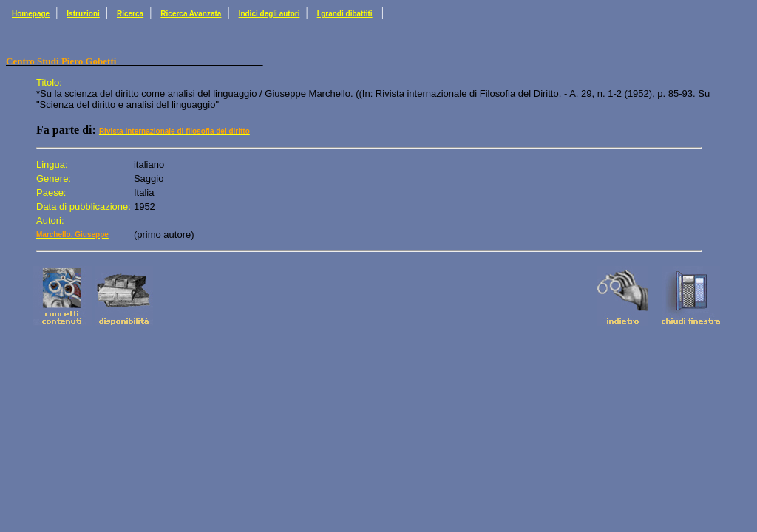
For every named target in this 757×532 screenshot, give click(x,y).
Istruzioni (83, 14)
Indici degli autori (269, 14)
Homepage (31, 14)
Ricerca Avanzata (191, 14)
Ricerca (130, 14)
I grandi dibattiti (345, 14)
